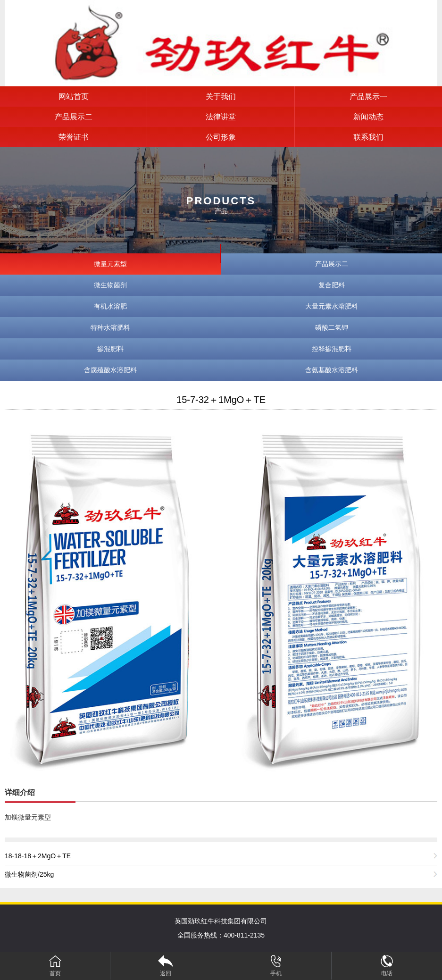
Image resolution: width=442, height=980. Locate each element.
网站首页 (74, 96)
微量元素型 (110, 264)
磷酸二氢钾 (332, 327)
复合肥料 (332, 285)
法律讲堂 (221, 117)
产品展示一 (368, 96)
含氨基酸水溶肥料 (332, 370)
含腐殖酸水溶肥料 (110, 370)
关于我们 (221, 96)
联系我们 (368, 137)
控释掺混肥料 (332, 349)
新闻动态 (368, 117)
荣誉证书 (74, 137)
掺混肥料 (110, 349)
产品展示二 (74, 117)
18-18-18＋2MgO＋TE (38, 856)
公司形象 (221, 137)
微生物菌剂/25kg (29, 874)
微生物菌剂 (110, 285)
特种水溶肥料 (110, 327)
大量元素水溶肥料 (332, 306)
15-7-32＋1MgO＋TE (221, 400)
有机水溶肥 (110, 306)
